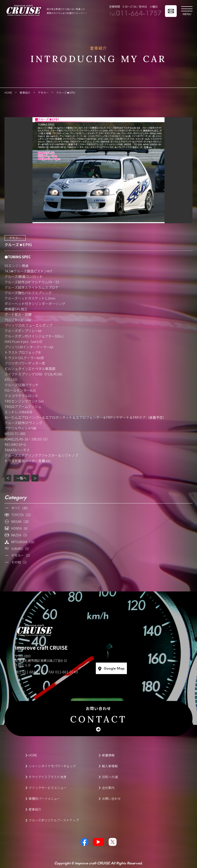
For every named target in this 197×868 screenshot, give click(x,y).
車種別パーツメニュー (43, 798)
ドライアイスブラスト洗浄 (46, 777)
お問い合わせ (98, 716)
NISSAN (21, 521)
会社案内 (107, 788)
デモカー (15, 238)
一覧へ (22, 478)
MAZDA (20, 535)
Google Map (130, 668)
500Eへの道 (108, 777)
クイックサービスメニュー (46, 788)
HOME (31, 755)
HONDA (20, 528)
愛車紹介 (33, 809)
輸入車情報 (108, 766)
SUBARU (21, 549)
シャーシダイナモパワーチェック (51, 766)
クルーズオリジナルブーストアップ (52, 820)
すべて (21, 508)
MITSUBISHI (24, 542)
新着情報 (107, 755)
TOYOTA (22, 515)
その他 (20, 562)
